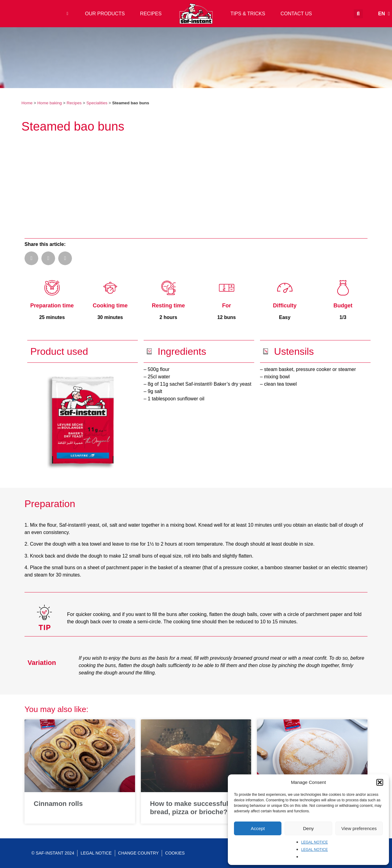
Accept (258, 828)
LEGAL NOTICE (315, 842)
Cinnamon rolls (58, 804)
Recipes (74, 103)
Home (27, 103)
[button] (380, 782)
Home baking (50, 103)
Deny (308, 828)
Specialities (97, 103)
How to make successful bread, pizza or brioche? (189, 808)
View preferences (359, 828)
